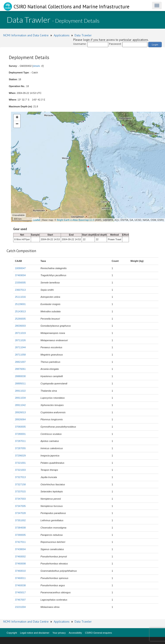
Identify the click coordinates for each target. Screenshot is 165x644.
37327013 (20, 477)
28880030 (20, 376)
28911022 (20, 391)
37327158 (20, 484)
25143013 (20, 311)
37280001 (20, 434)
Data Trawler (83, 35)
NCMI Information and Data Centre (26, 35)
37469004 (20, 275)
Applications (62, 35)
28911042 (20, 405)
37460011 (20, 578)
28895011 (20, 383)
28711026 (20, 340)
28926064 (20, 419)
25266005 (20, 319)
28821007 (20, 362)
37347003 (20, 499)
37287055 (20, 448)
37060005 (20, 427)
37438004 (20, 549)
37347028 (20, 513)
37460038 (20, 585)
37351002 (20, 520)
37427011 (20, 542)
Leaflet (37, 220)
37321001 (20, 463)
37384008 (20, 528)
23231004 (20, 607)
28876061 (20, 369)
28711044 (20, 347)
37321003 (20, 470)
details (37, 66)
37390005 (20, 535)
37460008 (20, 564)
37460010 (20, 571)
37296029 (20, 456)
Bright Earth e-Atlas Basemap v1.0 (76, 220)
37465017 (20, 592)
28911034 (20, 398)
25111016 (20, 297)
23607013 (20, 290)
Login (155, 44)
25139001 (20, 304)
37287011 (20, 441)
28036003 (20, 326)
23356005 (20, 283)
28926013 (20, 412)
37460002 (20, 557)
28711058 (20, 355)
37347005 (20, 506)
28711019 (20, 333)
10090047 (20, 268)
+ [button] (17, 118)
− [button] (17, 124)
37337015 (20, 491)
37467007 (20, 600)
